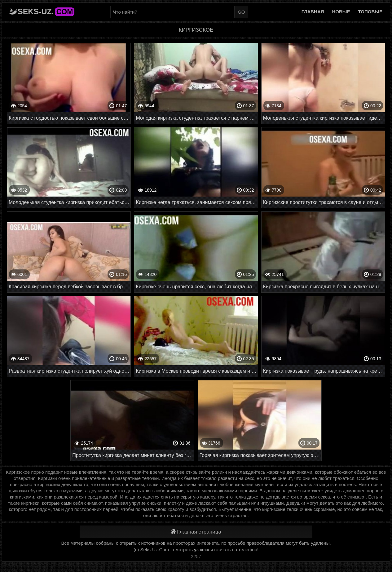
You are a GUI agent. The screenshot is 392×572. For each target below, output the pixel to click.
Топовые (370, 12)
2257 (196, 556)
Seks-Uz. (46, 11)
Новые (341, 12)
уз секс (202, 550)
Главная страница (196, 532)
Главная (313, 12)
